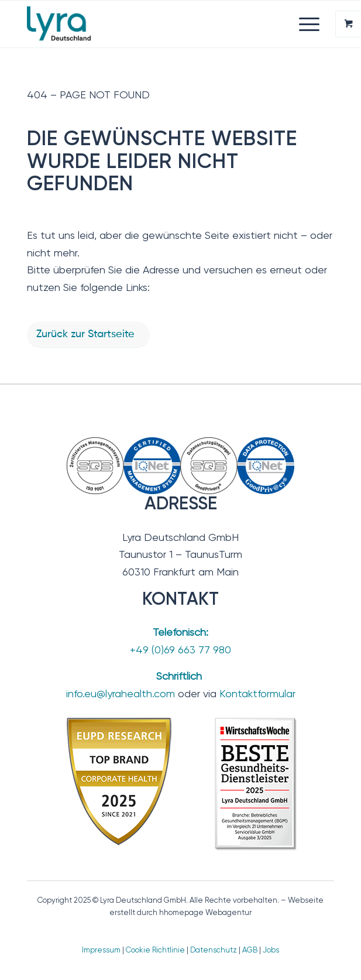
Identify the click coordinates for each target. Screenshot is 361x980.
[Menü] (303, 24)
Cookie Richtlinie (155, 950)
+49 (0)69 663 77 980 (180, 650)
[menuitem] (311, 24)
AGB (250, 950)
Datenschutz (214, 950)
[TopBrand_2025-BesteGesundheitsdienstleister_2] (180, 783)
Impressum (101, 950)
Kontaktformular (257, 693)
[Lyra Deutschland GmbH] (150, 24)
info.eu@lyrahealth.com (121, 693)
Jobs (271, 950)
